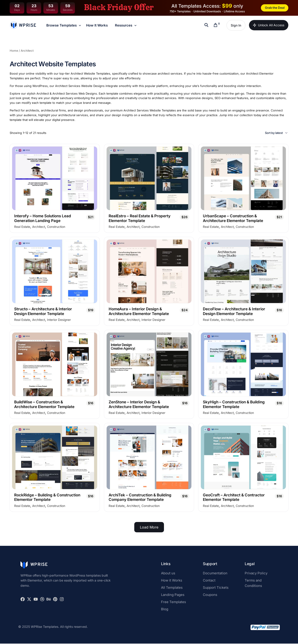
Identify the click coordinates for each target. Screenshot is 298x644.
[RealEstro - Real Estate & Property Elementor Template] (149, 178)
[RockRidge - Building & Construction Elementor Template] (55, 458)
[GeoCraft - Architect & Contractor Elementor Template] (243, 458)
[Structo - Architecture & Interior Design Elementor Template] (55, 272)
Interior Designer (58, 320)
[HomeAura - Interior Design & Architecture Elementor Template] (149, 272)
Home (14, 51)
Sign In (236, 25)
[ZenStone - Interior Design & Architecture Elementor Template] (149, 365)
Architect (38, 227)
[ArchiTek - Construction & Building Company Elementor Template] (149, 458)
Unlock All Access (269, 25)
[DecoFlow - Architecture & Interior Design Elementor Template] (243, 272)
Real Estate (22, 227)
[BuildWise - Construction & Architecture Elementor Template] (55, 365)
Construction (55, 227)
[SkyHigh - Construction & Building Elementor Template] (243, 365)
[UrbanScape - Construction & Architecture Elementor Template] (243, 178)
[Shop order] (268, 133)
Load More (149, 528)
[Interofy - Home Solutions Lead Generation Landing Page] (55, 178)
